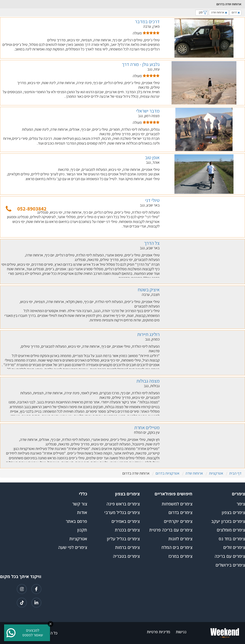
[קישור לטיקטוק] (22, 603)
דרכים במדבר (147, 22)
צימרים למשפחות (177, 504)
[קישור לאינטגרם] (22, 589)
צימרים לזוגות (180, 539)
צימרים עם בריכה (230, 556)
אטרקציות (78, 539)
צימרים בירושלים (230, 565)
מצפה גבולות (148, 381)
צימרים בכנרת (127, 530)
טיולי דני (152, 200)
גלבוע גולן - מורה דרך (141, 64)
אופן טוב (152, 157)
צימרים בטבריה (126, 556)
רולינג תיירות (148, 334)
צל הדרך (152, 243)
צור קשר (80, 504)
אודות (82, 513)
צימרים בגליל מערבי (122, 513)
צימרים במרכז (180, 556)
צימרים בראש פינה (123, 504)
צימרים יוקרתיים (178, 521)
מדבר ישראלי (148, 111)
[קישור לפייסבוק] (36, 589)
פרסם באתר (76, 521)
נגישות (181, 632)
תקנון (82, 530)
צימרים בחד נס (232, 539)
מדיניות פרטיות (159, 632)
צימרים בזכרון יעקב (228, 521)
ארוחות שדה (219, 12)
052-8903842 (32, 209)
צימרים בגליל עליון (123, 539)
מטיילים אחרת (147, 428)
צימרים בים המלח (177, 547)
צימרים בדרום (180, 513)
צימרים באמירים (126, 521)
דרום (236, 12)
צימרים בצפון (233, 513)
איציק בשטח (149, 290)
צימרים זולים (234, 547)
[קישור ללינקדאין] (36, 603)
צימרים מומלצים (231, 530)
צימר (241, 504)
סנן (201, 12)
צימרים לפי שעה (73, 547)
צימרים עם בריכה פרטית (171, 530)
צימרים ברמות (127, 547)
